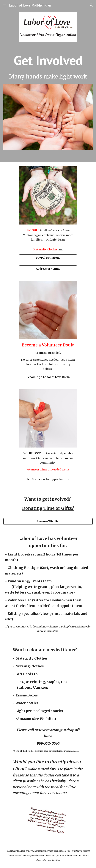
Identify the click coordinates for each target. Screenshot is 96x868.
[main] (48, 60)
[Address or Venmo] (48, 269)
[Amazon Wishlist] (48, 521)
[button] (4, 5)
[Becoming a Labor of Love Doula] (48, 377)
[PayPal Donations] (48, 258)
